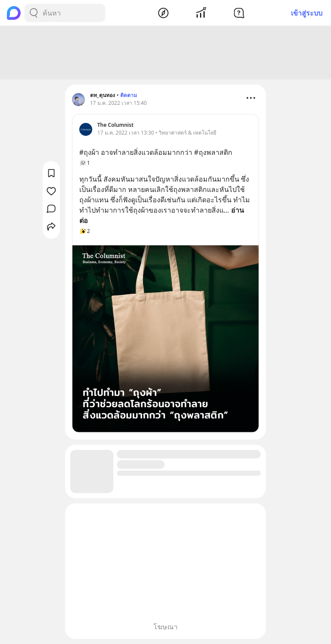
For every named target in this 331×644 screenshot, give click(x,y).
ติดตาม (129, 95)
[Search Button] (34, 13)
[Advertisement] (165, 53)
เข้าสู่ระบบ (307, 13)
